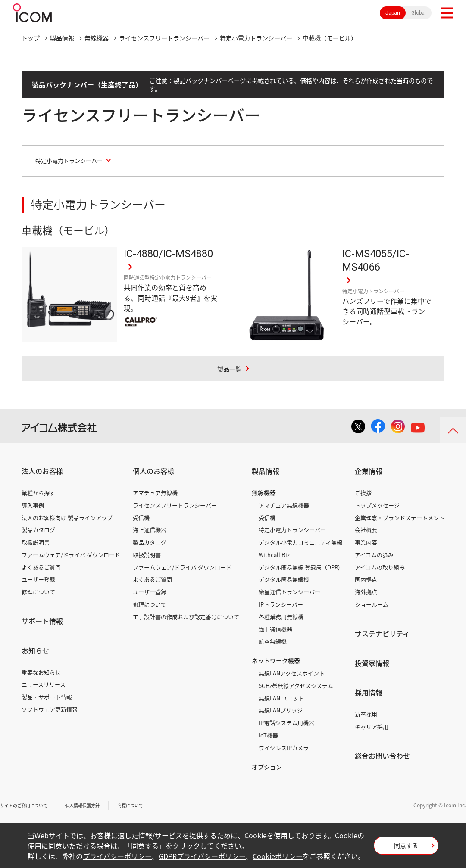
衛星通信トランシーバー (289, 592)
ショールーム (372, 605)
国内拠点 (366, 580)
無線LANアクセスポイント (292, 673)
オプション (267, 767)
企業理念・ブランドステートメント (400, 518)
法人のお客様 (42, 471)
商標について (149, 806)
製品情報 (62, 38)
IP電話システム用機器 (286, 723)
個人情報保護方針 (95, 806)
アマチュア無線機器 (284, 505)
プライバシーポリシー (117, 856)
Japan (393, 13)
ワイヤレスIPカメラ (284, 748)
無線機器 (97, 38)
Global (419, 13)
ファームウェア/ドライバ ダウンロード (71, 555)
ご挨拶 (363, 493)
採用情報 (369, 693)
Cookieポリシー (278, 856)
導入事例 (33, 505)
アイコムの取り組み (380, 567)
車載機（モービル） (330, 38)
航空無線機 (273, 642)
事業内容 (366, 543)
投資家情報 (372, 663)
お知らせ (35, 650)
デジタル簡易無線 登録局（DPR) (299, 567)
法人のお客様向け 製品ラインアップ (67, 518)
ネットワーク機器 (276, 661)
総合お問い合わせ (382, 756)
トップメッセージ (377, 505)
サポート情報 (42, 621)
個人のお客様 (153, 471)
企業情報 (369, 471)
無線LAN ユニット (281, 698)
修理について (38, 592)
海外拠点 (366, 592)
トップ (31, 38)
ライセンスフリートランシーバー (164, 38)
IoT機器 (268, 735)
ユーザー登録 (38, 580)
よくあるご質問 (41, 567)
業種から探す (38, 493)
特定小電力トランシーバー (256, 38)
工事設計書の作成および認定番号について (186, 617)
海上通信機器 (150, 530)
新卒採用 (366, 714)
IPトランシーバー (281, 605)
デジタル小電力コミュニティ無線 (300, 543)
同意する (406, 848)
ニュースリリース (44, 685)
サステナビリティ (382, 633)
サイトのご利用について (28, 806)
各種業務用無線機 (281, 617)
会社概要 (366, 530)
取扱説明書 (36, 543)
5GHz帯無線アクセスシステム (296, 686)
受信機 (141, 518)
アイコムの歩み (374, 555)
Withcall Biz (274, 555)
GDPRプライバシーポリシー (202, 856)
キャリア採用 (372, 726)
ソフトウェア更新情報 (50, 709)
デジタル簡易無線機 (284, 580)
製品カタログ (38, 530)
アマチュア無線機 (155, 493)
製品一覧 (229, 368)
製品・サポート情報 (47, 697)
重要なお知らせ (41, 672)
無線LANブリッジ (281, 711)
